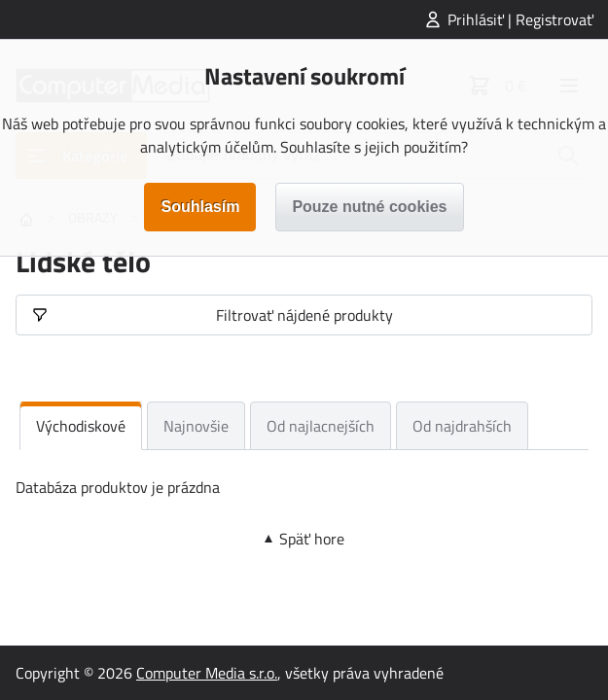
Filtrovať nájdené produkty (304, 315)
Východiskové (81, 426)
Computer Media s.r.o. (207, 673)
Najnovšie (196, 426)
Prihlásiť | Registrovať (520, 19)
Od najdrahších (462, 426)
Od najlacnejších (321, 426)
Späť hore (312, 539)
